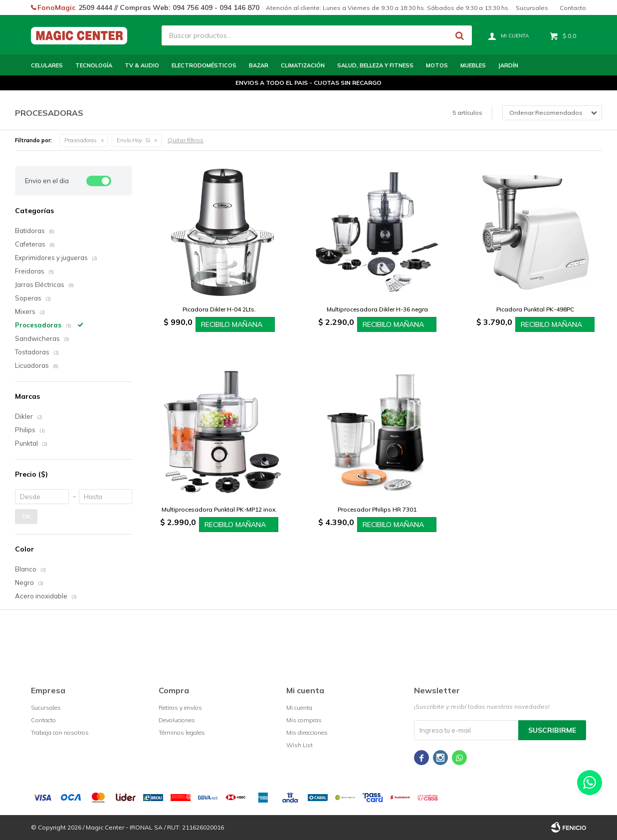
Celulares (47, 65)
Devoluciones (177, 720)
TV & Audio (142, 65)
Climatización (303, 65)
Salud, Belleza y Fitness (375, 65)
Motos (437, 65)
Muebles (473, 65)
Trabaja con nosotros (60, 732)
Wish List (300, 745)
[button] (459, 35)
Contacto (573, 8)
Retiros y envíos (180, 707)
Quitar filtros (186, 140)
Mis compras (304, 720)
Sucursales (532, 8)
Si (133, 140)
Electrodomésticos (204, 65)
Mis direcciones (307, 732)
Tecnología (94, 65)
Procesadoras (81, 140)
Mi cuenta (299, 707)
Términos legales (182, 732)
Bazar (259, 65)
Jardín (508, 65)
